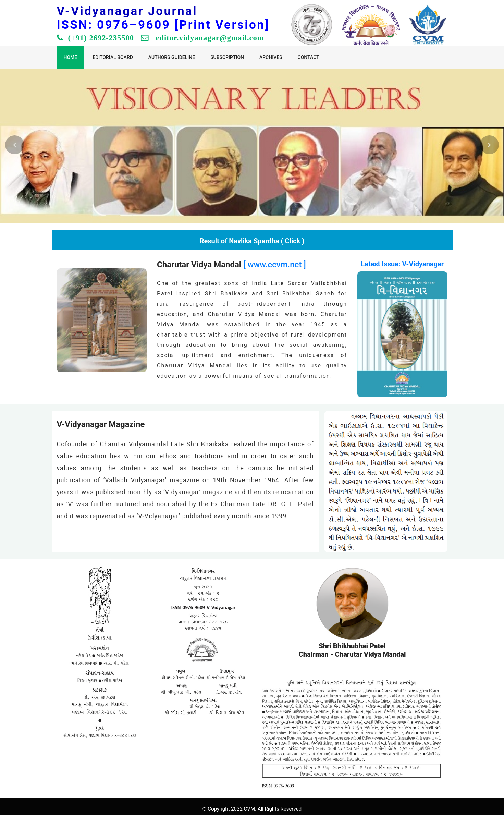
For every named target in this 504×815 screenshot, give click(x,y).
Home (71, 57)
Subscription (227, 57)
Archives (271, 57)
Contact (309, 57)
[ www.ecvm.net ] (275, 265)
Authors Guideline (172, 57)
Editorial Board (113, 57)
